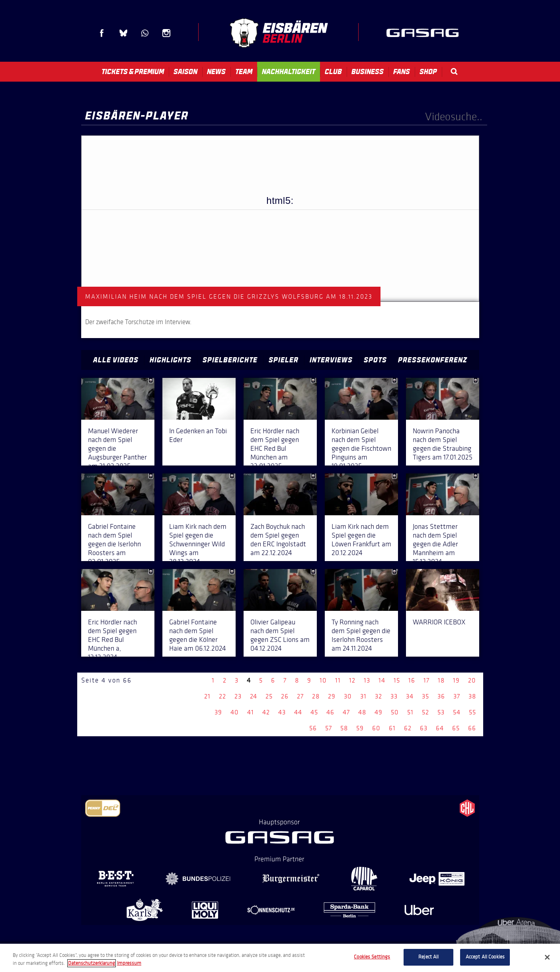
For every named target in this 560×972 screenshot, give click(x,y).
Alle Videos (116, 360)
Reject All (428, 957)
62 (408, 728)
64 (440, 728)
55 (472, 712)
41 (251, 712)
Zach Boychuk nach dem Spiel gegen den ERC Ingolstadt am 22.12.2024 (278, 540)
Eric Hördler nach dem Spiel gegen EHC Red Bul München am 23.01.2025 (275, 448)
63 (424, 728)
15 (397, 680)
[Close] (547, 957)
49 (379, 712)
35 (425, 696)
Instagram (166, 33)
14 (382, 680)
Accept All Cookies (485, 957)
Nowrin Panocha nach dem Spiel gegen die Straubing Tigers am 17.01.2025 (443, 444)
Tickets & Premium (133, 72)
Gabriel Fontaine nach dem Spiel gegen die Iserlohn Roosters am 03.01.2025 (114, 544)
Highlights (171, 360)
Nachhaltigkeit (289, 72)
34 (410, 696)
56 (313, 728)
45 (314, 712)
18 (441, 680)
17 (426, 680)
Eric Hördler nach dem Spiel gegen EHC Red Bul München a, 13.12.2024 (112, 640)
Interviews (331, 360)
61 (392, 728)
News (216, 72)
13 (367, 680)
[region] (280, 958)
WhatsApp (145, 33)
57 (329, 728)
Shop (428, 72)
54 (457, 712)
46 (330, 712)
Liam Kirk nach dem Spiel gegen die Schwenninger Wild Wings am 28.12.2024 (198, 544)
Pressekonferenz (433, 360)
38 (472, 696)
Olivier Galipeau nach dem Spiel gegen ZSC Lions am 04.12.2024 (280, 635)
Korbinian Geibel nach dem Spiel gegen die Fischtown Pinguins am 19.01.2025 (361, 448)
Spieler (284, 360)
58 (344, 728)
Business (368, 72)
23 (238, 696)
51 (410, 712)
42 (266, 712)
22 (222, 696)
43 (282, 712)
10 (323, 680)
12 (352, 680)
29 (332, 696)
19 (456, 680)
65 (456, 728)
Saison (185, 72)
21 (207, 696)
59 (360, 728)
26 (285, 696)
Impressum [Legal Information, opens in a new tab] (129, 963)
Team (244, 72)
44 (298, 712)
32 (379, 696)
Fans (402, 72)
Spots (375, 360)
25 (269, 696)
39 (218, 712)
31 (363, 696)
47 (346, 712)
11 (338, 680)
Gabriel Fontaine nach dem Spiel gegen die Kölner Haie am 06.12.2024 (198, 635)
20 (472, 680)
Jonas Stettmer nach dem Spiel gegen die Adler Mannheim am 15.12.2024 (435, 544)
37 (457, 696)
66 (472, 728)
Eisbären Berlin (279, 33)
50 (395, 712)
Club (333, 72)
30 (348, 696)
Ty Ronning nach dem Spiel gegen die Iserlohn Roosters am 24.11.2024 (361, 635)
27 (300, 696)
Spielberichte (230, 360)
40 (235, 712)
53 (441, 712)
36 (441, 696)
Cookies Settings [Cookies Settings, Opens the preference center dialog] (372, 957)
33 (394, 696)
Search (454, 71)
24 (254, 696)
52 (425, 712)
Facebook (102, 33)
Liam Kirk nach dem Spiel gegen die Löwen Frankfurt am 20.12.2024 (361, 540)
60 (376, 728)
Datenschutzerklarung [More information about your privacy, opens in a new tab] (92, 963)
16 (412, 680)
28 (316, 696)
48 (362, 712)
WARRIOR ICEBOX (439, 622)
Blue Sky (123, 33)
